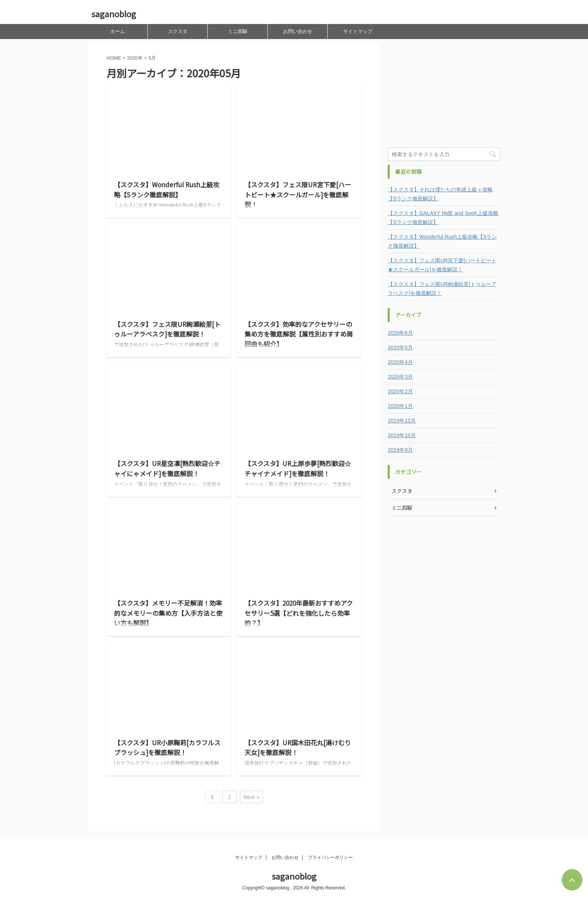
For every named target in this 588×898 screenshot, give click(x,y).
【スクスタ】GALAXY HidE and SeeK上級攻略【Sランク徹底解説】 (443, 218)
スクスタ (178, 31)
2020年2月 (400, 391)
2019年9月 (400, 450)
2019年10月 (402, 435)
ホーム (118, 31)
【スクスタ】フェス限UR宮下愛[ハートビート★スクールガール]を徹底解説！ (298, 194)
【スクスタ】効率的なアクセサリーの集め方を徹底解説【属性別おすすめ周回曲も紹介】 (299, 334)
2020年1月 (400, 406)
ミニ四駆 (238, 31)
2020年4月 (400, 362)
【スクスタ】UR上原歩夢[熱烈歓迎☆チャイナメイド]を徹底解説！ (298, 468)
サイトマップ (358, 31)
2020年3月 (400, 377)
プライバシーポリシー (330, 857)
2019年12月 (402, 421)
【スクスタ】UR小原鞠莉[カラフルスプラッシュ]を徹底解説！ (167, 748)
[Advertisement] (444, 90)
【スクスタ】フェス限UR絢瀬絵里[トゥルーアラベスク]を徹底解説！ (167, 329)
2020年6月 (400, 333)
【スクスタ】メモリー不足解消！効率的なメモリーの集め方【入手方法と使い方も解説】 (168, 613)
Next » (251, 797)
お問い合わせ (298, 31)
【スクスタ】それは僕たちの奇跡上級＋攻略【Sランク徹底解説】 (440, 194)
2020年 (135, 58)
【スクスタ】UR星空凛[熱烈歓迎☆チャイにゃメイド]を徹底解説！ (167, 468)
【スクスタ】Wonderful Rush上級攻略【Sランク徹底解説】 (167, 190)
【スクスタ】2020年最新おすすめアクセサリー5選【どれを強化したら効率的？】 (299, 613)
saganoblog (114, 14)
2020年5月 (400, 347)
